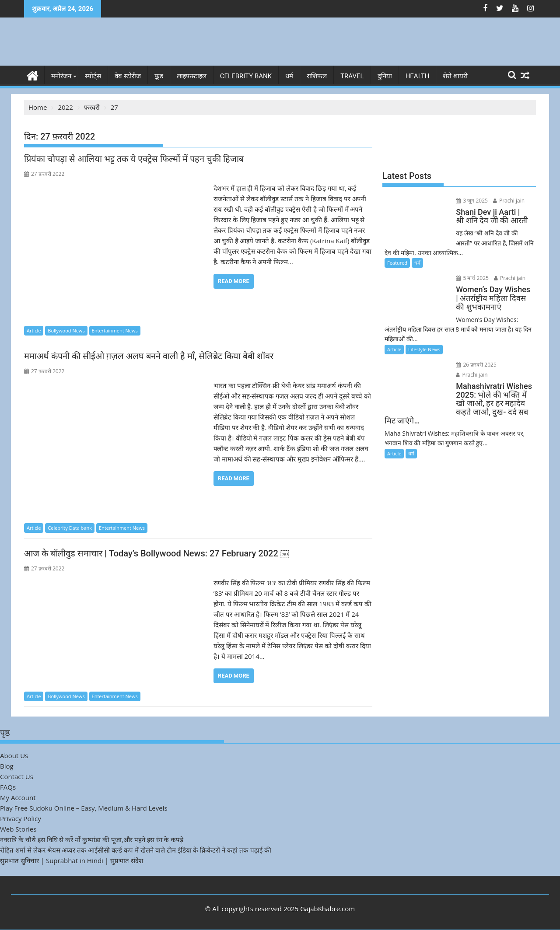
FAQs (8, 787)
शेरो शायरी (455, 76)
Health (418, 76)
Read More (234, 281)
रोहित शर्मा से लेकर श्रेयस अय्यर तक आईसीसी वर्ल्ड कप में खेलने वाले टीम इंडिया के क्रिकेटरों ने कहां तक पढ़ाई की (136, 850)
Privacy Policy (21, 818)
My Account (18, 797)
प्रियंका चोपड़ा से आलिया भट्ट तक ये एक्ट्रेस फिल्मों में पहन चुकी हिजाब (134, 159)
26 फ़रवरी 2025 (476, 365)
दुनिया (385, 76)
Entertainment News (115, 330)
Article (34, 330)
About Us (14, 755)
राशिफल (317, 76)
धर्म (289, 76)
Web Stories (18, 829)
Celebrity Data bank (70, 528)
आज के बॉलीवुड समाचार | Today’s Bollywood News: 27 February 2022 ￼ (157, 553)
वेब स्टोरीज (128, 76)
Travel (352, 76)
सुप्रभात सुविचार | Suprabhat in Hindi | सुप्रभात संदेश (72, 860)
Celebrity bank (246, 76)
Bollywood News (66, 330)
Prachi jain (508, 201)
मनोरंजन (61, 76)
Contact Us (17, 776)
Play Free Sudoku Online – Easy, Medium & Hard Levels (84, 808)
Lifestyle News (424, 349)
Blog (7, 766)
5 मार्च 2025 (472, 278)
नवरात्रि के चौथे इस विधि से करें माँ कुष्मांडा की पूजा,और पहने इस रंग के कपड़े (92, 839)
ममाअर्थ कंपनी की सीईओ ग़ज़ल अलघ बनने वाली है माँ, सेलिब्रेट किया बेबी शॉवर (149, 356)
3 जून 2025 (471, 201)
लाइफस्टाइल (192, 76)
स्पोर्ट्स (93, 76)
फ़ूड (159, 76)
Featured (397, 263)
